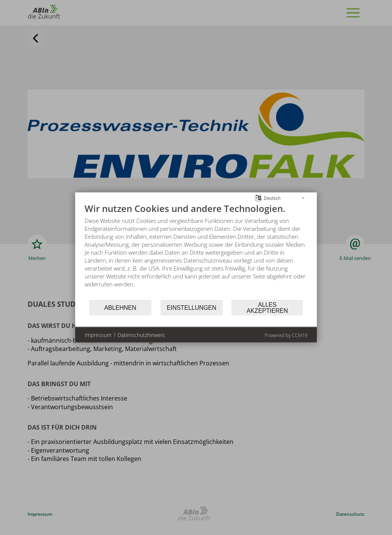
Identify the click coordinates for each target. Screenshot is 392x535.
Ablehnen (120, 307)
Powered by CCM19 (286, 335)
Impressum (98, 335)
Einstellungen (192, 307)
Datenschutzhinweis (141, 335)
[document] (196, 251)
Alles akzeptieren (267, 307)
